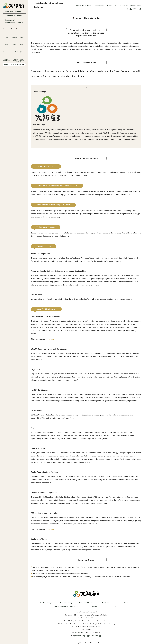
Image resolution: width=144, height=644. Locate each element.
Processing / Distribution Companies (14, 21)
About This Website (84, 6)
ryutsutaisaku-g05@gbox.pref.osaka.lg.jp (88, 636)
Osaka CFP (131, 9)
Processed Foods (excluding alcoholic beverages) (18, 60)
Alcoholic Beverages (6, 60)
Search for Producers (13, 16)
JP (140, 9)
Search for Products (13, 11)
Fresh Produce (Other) (18, 52)
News (110, 6)
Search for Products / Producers (14, 65)
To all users (99, 6)
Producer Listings (65, 603)
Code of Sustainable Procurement (128, 6)
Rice (6, 37)
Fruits (22, 37)
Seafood (14, 44)
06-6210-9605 (80, 633)
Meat (6, 44)
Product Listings (44, 603)
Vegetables (14, 37)
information (50, 339)
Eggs (22, 44)
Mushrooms (6, 52)
